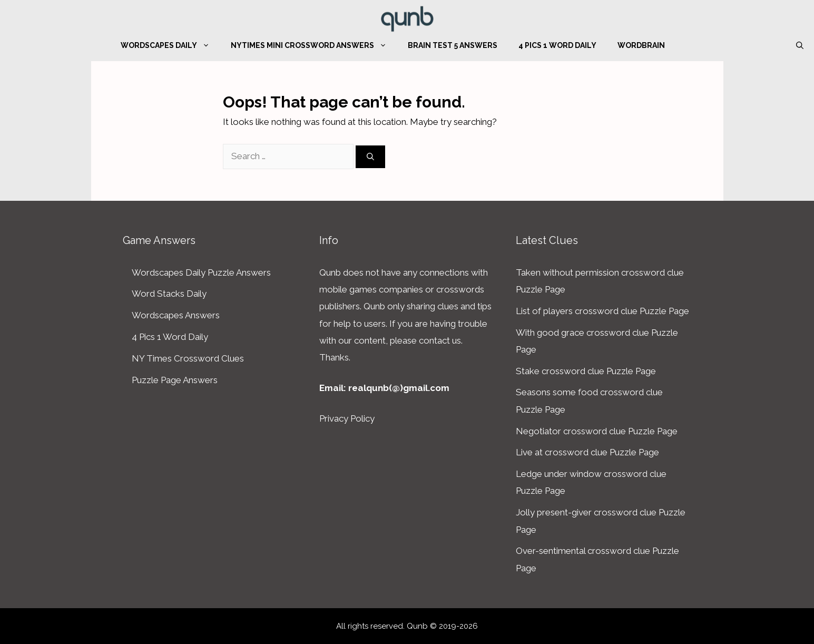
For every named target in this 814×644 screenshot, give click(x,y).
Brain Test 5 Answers (453, 45)
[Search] (370, 157)
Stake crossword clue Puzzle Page (586, 371)
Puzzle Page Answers (175, 380)
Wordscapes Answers (176, 315)
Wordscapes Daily (170, 45)
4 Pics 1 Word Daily (557, 45)
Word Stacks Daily (169, 294)
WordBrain (641, 45)
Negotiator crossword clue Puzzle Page (597, 431)
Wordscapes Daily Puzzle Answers (201, 272)
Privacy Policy (347, 418)
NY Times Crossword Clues (188, 358)
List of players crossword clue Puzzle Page (602, 311)
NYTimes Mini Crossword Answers (314, 45)
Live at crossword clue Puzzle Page (587, 452)
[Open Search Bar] (800, 45)
